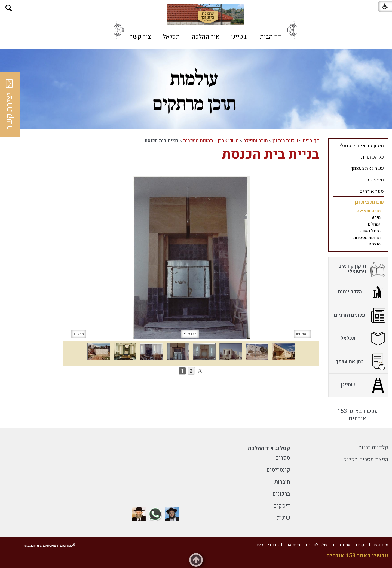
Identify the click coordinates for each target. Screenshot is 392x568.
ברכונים (281, 494)
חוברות (282, 482)
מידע (376, 217)
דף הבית (270, 37)
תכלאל (171, 37)
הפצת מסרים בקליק (366, 460)
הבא (79, 334)
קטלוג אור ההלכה (269, 448)
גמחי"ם (374, 224)
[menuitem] (270, 37)
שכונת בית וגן (285, 141)
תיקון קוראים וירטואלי (362, 146)
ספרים (283, 458)
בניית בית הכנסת (270, 154)
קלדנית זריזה (373, 448)
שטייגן (240, 37)
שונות (284, 518)
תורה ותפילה (256, 141)
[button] (9, 8)
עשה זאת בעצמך (367, 168)
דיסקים (282, 506)
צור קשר (140, 37)
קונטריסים (278, 470)
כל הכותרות (373, 157)
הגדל (190, 334)
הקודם (302, 334)
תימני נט (376, 180)
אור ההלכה (206, 37)
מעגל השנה (370, 231)
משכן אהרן (228, 141)
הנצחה (375, 244)
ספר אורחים (372, 191)
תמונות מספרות (198, 141)
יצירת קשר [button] (10, 104)
